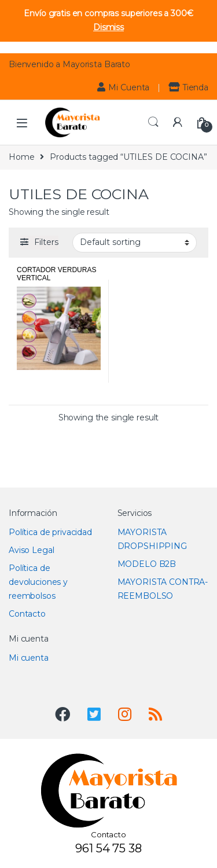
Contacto (27, 614)
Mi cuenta (29, 658)
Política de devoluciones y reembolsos (38, 582)
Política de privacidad (50, 532)
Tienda (188, 87)
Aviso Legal (31, 550)
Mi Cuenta (124, 87)
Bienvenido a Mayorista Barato (69, 64)
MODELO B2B (147, 564)
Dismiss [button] (108, 27)
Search (153, 122)
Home (21, 157)
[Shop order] (135, 243)
